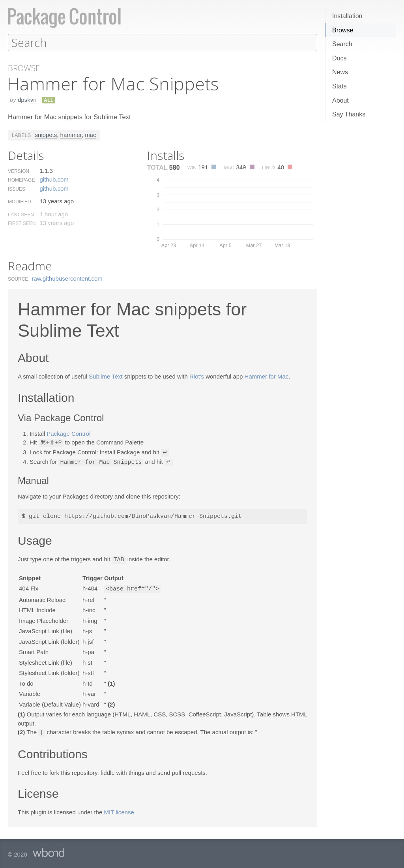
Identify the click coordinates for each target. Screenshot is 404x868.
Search (342, 44)
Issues (17, 189)
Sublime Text (106, 376)
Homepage (21, 180)
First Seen (22, 223)
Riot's (197, 376)
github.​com (54, 179)
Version (19, 171)
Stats (339, 86)
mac (90, 134)
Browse (343, 30)
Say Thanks (349, 114)
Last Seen (21, 214)
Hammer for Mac (267, 376)
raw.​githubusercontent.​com (67, 278)
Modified (20, 201)
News (340, 72)
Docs (339, 58)
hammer (71, 134)
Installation (347, 16)
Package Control (68, 433)
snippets (46, 134)
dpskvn (27, 99)
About (340, 100)
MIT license (119, 809)
